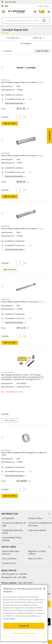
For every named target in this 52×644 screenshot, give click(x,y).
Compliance (8, 518)
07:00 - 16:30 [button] (43, 6)
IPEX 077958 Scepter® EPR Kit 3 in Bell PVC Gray (23, 229)
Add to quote (10, 270)
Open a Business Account (11, 552)
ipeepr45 (5, 226)
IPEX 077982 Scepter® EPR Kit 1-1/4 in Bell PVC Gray (24, 302)
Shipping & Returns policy (12, 532)
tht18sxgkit (7, 372)
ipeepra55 (6, 450)
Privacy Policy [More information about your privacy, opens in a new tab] (9, 618)
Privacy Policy (35, 518)
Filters (13, 38)
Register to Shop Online (37, 552)
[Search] (26, 20)
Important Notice (37, 530)
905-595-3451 (26, 583)
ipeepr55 (5, 153)
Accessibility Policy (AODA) (12, 539)
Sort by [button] (38, 38)
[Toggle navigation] (3, 12)
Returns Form (35, 558)
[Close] (44, 589)
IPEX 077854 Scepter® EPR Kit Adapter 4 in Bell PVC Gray (24, 454)
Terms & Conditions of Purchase (40, 524)
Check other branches (14, 103)
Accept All (24, 626)
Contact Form (9, 563)
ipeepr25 (5, 299)
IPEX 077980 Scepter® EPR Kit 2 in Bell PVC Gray (23, 82)
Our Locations (9, 558)
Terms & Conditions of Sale (14, 524)
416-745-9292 (10, 2)
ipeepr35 (5, 80)
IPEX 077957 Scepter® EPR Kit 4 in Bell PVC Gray (23, 156)
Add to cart (10, 123)
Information (26, 514)
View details (10, 420)
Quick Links (26, 547)
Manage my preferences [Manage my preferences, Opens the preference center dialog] (24, 633)
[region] (24, 613)
